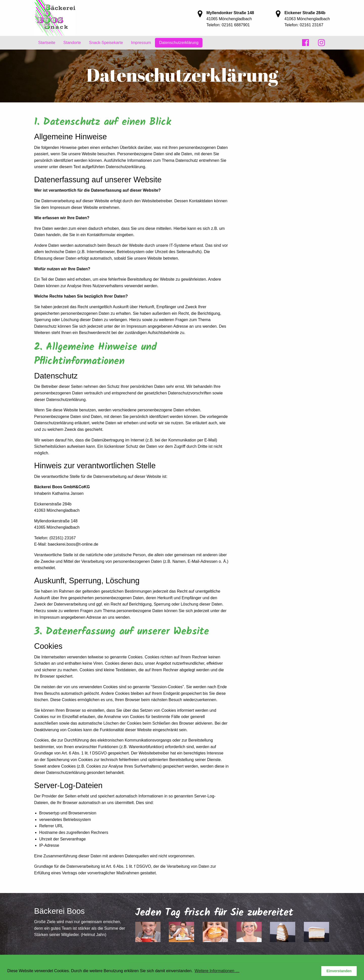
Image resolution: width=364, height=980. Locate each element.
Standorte (72, 43)
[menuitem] (47, 43)
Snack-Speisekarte (106, 43)
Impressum (141, 43)
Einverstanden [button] (339, 971)
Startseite (47, 43)
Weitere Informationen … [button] (217, 971)
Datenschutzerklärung (179, 43)
